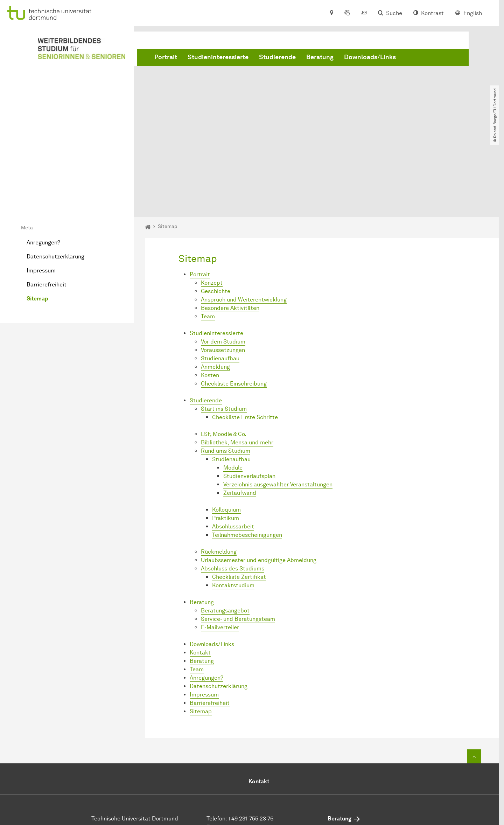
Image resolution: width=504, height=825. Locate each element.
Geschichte (216, 212)
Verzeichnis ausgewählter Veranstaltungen (278, 405)
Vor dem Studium (223, 262)
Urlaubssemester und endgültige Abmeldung (259, 481)
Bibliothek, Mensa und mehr (237, 363)
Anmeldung (215, 287)
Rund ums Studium (226, 371)
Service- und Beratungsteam (238, 539)
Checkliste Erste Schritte (245, 338)
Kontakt (200, 573)
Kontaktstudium (233, 506)
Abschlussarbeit (233, 447)
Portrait (166, 57)
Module (233, 388)
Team (208, 237)
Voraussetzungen (223, 271)
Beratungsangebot (225, 531)
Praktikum (226, 439)
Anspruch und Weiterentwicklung (244, 220)
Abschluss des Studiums (233, 489)
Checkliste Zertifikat (239, 497)
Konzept (212, 203)
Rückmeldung (219, 472)
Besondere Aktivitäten (230, 228)
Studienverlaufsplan (249, 397)
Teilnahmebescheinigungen (247, 455)
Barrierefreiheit (47, 205)
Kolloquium (226, 430)
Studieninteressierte (218, 57)
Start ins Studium (224, 329)
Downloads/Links (370, 57)
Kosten (210, 296)
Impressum (41, 191)
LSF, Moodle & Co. (224, 355)
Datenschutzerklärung (55, 177)
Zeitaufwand (240, 413)
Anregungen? (43, 163)
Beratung (320, 57)
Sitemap (37, 219)
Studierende (277, 57)
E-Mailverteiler (220, 548)
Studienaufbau (220, 279)
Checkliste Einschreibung (234, 304)
